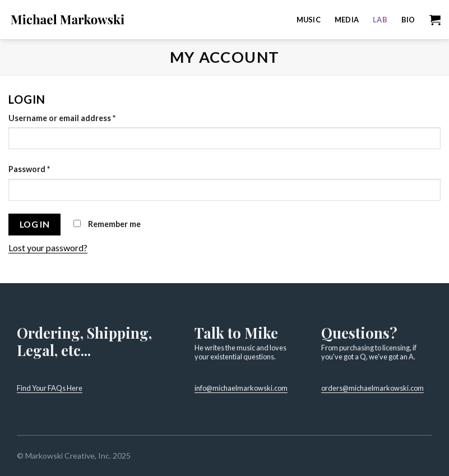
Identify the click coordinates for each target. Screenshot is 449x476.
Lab (380, 20)
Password (29, 169)
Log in (35, 224)
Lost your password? (48, 248)
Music (309, 20)
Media (347, 20)
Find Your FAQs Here (50, 388)
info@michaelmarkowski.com (241, 388)
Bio (408, 20)
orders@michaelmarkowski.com (372, 388)
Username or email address (62, 118)
